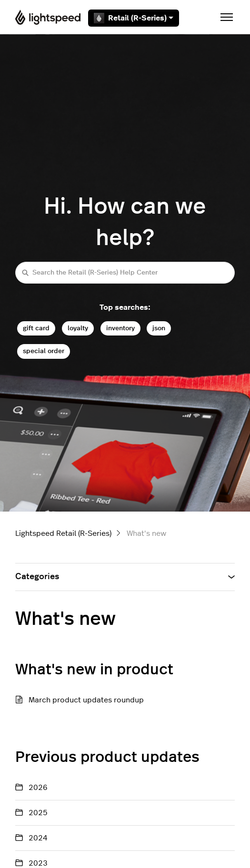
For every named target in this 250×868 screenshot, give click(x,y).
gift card (36, 328)
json (159, 328)
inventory (120, 328)
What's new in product (94, 670)
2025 (38, 813)
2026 (38, 788)
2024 (38, 838)
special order (44, 351)
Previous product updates (107, 757)
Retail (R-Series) (134, 18)
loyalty (78, 328)
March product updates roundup (86, 700)
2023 (38, 863)
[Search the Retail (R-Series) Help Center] (125, 272)
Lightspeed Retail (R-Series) (63, 533)
